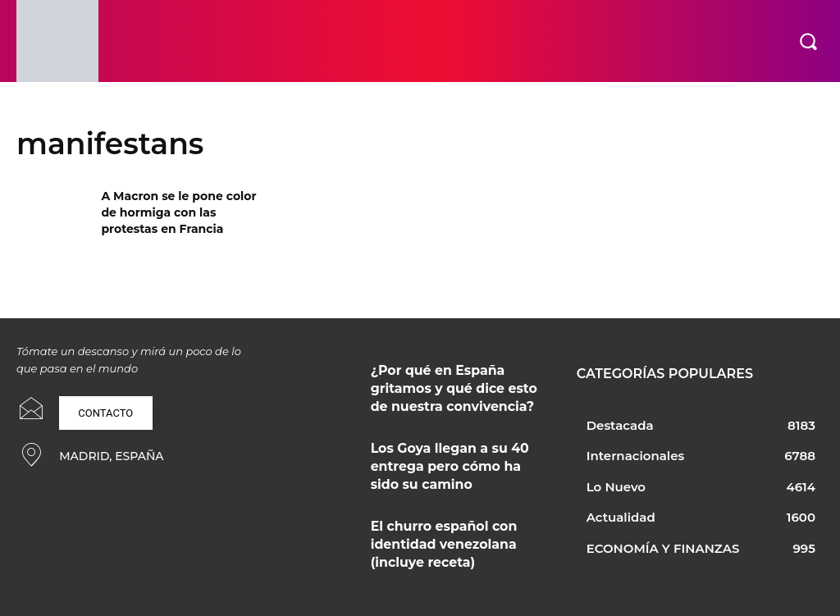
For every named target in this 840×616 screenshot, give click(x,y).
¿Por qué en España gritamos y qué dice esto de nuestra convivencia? (456, 384)
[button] (808, 41)
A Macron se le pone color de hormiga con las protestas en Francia (178, 212)
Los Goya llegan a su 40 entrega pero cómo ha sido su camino (453, 456)
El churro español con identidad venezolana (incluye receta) (453, 527)
